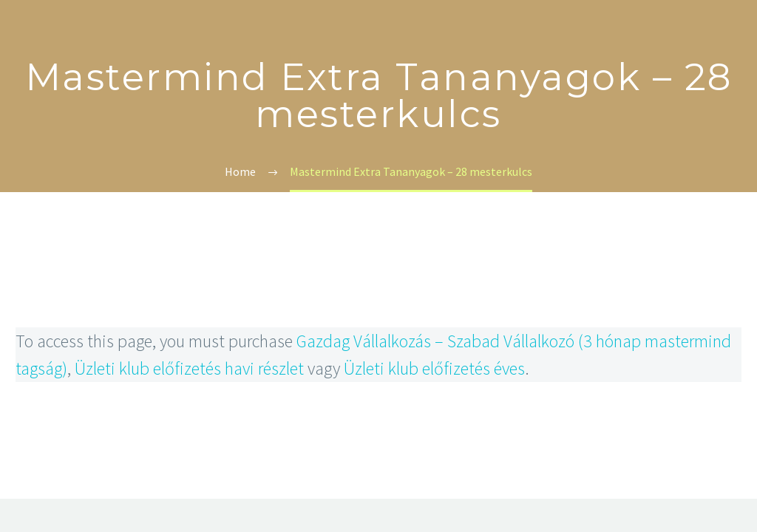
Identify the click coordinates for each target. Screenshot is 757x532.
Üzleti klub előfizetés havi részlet (189, 368)
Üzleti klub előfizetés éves (434, 368)
